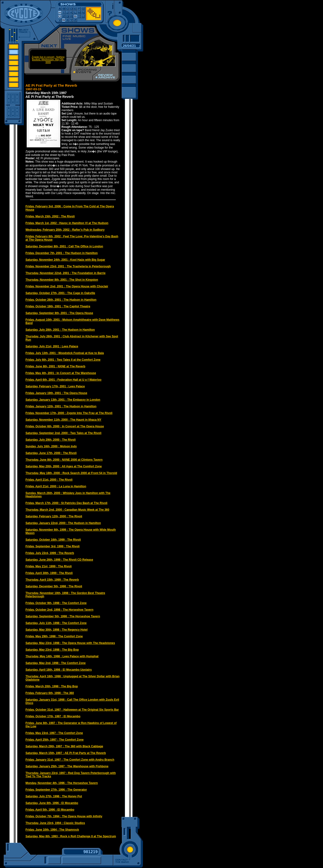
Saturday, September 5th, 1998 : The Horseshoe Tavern (63, 616)
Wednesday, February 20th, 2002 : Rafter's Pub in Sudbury (65, 230)
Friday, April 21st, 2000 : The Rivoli (49, 480)
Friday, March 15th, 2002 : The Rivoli (50, 216)
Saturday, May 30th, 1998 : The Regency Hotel (57, 630)
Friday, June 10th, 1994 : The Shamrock (52, 830)
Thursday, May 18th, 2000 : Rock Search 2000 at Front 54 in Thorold (71, 473)
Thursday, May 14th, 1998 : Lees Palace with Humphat (62, 656)
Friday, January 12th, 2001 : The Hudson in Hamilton (61, 406)
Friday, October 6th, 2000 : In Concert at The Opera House (65, 426)
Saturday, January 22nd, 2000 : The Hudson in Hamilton (63, 523)
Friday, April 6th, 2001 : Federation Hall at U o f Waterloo (63, 380)
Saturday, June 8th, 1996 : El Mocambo (52, 803)
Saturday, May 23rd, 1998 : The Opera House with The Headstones (70, 643)
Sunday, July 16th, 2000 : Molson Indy (51, 446)
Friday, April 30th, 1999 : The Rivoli (49, 573)
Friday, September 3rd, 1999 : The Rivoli (53, 546)
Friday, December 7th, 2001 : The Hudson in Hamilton (62, 253)
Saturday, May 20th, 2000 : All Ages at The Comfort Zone (64, 466)
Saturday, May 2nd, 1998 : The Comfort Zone (56, 663)
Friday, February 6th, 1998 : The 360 (50, 693)
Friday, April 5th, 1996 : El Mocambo (50, 810)
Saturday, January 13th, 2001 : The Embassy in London (63, 400)
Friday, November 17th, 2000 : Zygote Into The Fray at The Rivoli (69, 413)
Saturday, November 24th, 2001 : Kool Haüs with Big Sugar (65, 260)
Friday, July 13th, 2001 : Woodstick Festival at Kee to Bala (65, 353)
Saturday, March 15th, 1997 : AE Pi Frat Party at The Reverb (66, 753)
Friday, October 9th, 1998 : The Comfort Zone (56, 603)
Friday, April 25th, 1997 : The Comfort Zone (55, 740)
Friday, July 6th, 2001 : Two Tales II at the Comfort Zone (63, 360)
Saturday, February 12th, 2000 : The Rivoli (54, 516)
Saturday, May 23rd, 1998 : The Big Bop (52, 650)
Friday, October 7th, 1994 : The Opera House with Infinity (64, 816)
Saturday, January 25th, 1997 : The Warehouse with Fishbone (67, 766)
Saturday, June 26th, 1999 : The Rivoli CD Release (59, 560)
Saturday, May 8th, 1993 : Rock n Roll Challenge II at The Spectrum (71, 836)
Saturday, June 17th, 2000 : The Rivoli (51, 453)
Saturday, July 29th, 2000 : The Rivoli (51, 440)
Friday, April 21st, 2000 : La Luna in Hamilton (56, 486)
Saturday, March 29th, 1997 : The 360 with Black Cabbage (64, 746)
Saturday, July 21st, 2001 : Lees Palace (52, 346)
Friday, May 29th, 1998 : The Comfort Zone (54, 636)
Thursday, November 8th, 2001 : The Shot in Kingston (62, 280)
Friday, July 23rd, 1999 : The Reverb (50, 553)
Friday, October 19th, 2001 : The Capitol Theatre (58, 306)
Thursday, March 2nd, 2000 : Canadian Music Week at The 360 (67, 510)
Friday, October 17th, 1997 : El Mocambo (53, 716)
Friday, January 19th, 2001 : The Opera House (56, 393)
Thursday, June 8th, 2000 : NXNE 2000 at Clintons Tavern (64, 460)
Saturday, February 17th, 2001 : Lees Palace (55, 386)
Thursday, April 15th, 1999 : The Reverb (52, 580)
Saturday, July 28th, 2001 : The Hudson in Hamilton (60, 330)
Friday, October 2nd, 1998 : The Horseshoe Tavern (59, 610)
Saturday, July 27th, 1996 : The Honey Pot (54, 796)
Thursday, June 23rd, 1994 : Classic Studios (55, 823)
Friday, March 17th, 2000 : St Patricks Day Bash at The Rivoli (66, 503)
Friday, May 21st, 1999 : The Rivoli (49, 566)
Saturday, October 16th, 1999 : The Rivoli (53, 540)
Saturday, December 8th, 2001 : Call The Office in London (64, 246)
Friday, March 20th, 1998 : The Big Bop (52, 686)
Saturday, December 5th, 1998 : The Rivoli (54, 586)
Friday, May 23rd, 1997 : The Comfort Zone (54, 733)
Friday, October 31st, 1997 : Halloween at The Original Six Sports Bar (72, 710)
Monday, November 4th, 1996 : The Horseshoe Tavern (62, 783)
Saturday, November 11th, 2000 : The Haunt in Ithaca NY (63, 420)
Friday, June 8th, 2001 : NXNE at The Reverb (55, 366)
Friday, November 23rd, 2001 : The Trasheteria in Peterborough (68, 266)
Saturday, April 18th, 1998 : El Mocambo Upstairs (59, 670)
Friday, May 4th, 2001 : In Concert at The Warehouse (61, 373)
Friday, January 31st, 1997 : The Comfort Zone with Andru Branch (70, 760)
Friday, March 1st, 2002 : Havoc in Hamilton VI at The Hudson (67, 223)
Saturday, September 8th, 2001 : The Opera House (59, 313)
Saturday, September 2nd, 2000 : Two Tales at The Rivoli (63, 433)
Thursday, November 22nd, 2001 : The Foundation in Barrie (66, 273)
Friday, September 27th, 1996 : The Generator (56, 790)
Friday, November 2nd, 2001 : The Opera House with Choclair (67, 286)
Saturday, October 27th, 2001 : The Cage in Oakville (60, 293)
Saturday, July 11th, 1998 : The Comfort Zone (56, 623)
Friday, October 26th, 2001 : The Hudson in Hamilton (61, 300)
